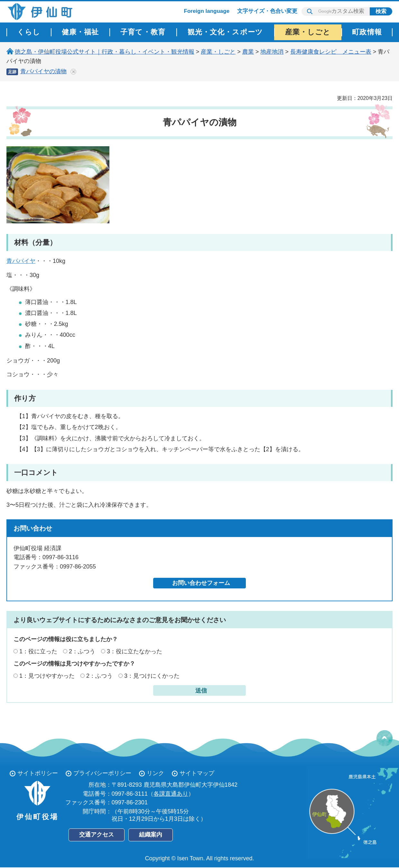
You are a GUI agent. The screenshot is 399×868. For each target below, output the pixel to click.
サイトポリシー (38, 773)
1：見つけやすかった (47, 676)
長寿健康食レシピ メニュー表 (331, 52)
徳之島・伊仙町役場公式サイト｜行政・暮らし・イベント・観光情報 (105, 52)
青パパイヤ (21, 261)
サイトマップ (197, 773)
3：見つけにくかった (152, 676)
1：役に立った (38, 651)
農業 (248, 52)
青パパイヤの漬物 (43, 71)
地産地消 (272, 52)
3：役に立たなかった (135, 651)
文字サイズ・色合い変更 (267, 11)
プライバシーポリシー (102, 773)
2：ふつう (82, 651)
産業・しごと (218, 52)
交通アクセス (97, 835)
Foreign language (207, 11)
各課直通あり (171, 794)
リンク (155, 773)
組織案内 (151, 835)
